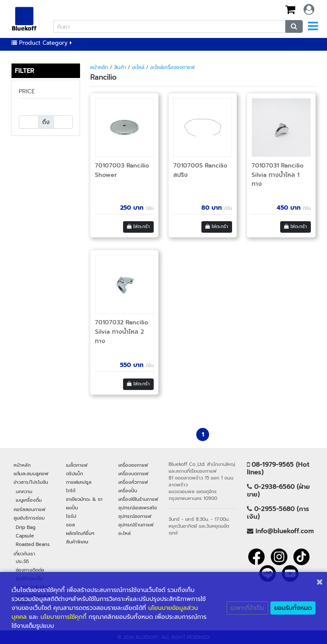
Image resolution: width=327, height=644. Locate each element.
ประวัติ (22, 561)
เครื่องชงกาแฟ (133, 465)
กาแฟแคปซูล (79, 482)
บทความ (24, 491)
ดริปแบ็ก (75, 474)
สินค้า (120, 67)
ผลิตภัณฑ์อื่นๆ (80, 533)
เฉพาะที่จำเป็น (247, 608)
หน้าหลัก (99, 67)
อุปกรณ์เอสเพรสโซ (138, 508)
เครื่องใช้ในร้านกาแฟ (138, 499)
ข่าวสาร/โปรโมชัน (31, 482)
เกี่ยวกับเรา (24, 554)
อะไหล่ (138, 67)
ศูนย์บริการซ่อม (29, 518)
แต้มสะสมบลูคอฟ (31, 474)
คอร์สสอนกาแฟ (29, 509)
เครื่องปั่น (128, 491)
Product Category (42, 43)
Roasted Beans (33, 544)
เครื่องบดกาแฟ (133, 474)
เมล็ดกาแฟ (77, 465)
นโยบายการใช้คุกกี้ (63, 617)
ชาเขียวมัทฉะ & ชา (84, 499)
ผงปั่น (72, 508)
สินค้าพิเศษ (77, 542)
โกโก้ (71, 491)
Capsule (25, 536)
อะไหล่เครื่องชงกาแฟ (172, 67)
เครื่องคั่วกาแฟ (133, 482)
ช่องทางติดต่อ (30, 570)
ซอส (70, 525)
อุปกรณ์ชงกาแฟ (135, 516)
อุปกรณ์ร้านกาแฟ (136, 525)
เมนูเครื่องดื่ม (29, 500)
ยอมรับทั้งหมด (293, 608)
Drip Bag (26, 527)
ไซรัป (71, 516)
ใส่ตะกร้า (138, 227)
